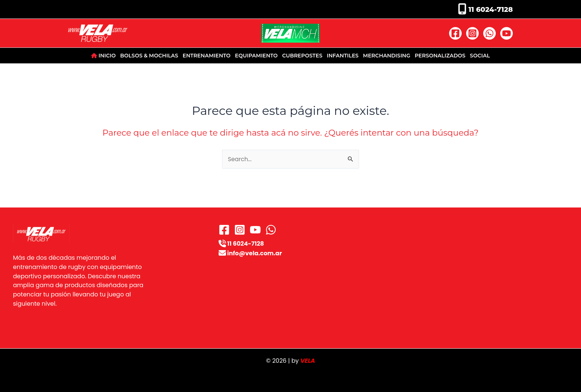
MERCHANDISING (387, 56)
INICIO (103, 56)
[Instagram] (472, 33)
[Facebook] (455, 33)
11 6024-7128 (490, 9)
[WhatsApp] (489, 33)
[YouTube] (507, 33)
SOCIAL (480, 56)
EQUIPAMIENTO (256, 56)
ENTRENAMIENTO (207, 56)
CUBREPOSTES (302, 56)
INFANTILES (343, 56)
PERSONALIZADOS (440, 56)
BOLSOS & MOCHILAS (149, 56)
